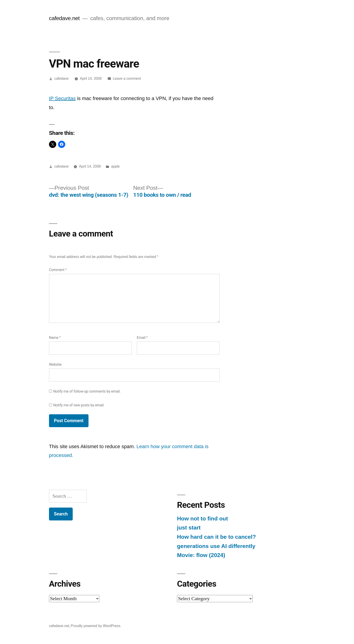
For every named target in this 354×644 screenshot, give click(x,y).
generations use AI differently (216, 546)
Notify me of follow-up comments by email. (87, 391)
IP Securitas (62, 98)
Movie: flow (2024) (201, 555)
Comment (58, 270)
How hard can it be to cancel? (216, 537)
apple (115, 166)
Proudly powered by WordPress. (96, 626)
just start (189, 528)
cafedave (62, 78)
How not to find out (202, 519)
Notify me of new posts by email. (79, 405)
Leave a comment (127, 78)
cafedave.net (64, 18)
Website (55, 364)
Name (55, 338)
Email (142, 338)
